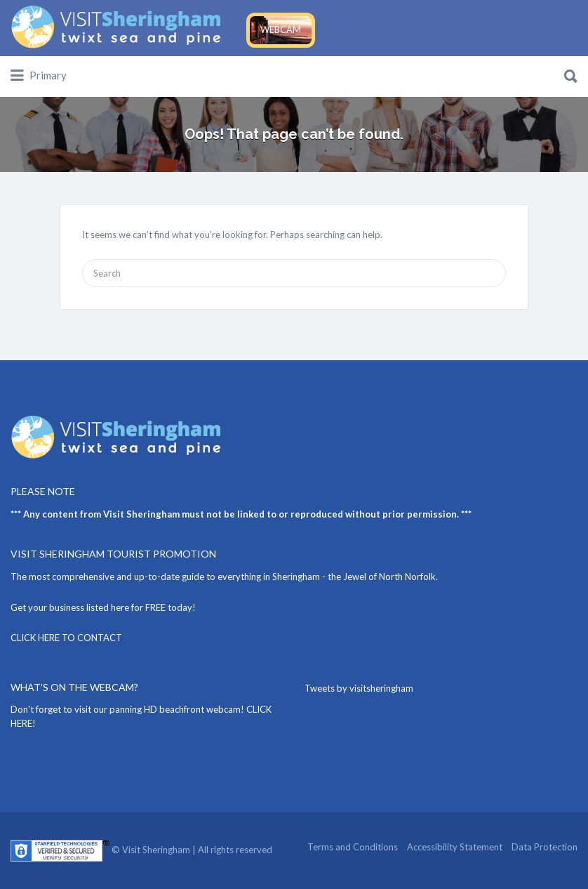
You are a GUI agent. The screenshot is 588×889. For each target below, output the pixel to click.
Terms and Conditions (353, 847)
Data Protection (544, 847)
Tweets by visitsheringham (359, 688)
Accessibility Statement (455, 847)
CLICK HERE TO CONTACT (66, 638)
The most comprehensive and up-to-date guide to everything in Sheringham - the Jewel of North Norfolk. (224, 577)
